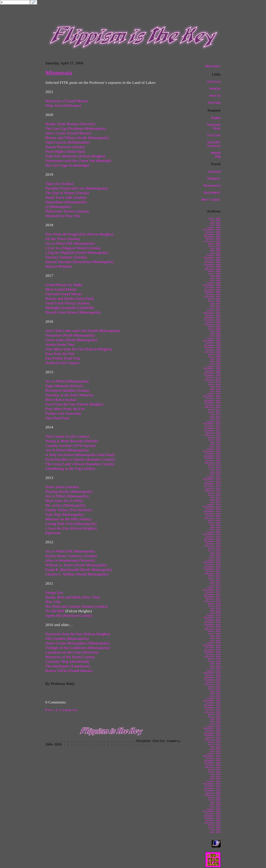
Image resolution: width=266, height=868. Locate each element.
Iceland (214, 172)
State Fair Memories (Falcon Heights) (75, 156)
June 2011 (215, 417)
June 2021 (215, 694)
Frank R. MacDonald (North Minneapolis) (79, 570)
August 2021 (214, 698)
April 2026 (214, 828)
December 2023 (212, 763)
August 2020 (214, 671)
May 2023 (216, 747)
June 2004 (215, 223)
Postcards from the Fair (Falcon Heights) (78, 634)
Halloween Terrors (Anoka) (67, 211)
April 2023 (214, 744)
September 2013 (212, 479)
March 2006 (214, 271)
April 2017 (214, 578)
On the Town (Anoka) (63, 239)
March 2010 (214, 382)
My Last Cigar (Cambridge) (67, 165)
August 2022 (214, 726)
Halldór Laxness (214, 144)
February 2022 (212, 712)
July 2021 (215, 696)
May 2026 (216, 830)
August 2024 (214, 781)
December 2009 (212, 375)
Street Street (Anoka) (62, 487)
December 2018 (212, 625)
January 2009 (213, 350)
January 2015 (213, 516)
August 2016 (214, 560)
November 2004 (212, 234)
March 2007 (214, 299)
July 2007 (215, 308)
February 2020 (212, 657)
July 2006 (215, 281)
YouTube (214, 103)
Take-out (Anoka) (59, 184)
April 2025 (214, 800)
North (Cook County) (62, 363)
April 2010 (214, 385)
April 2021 (214, 689)
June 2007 (215, 306)
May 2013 (216, 470)
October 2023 (213, 758)
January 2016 (213, 544)
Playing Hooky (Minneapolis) (69, 491)
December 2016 (212, 569)
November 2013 (212, 484)
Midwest (214, 179)
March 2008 (214, 327)
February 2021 (212, 685)
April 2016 (214, 551)
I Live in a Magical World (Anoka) (73, 248)
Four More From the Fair (65, 409)
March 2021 (214, 687)
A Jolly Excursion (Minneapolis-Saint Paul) (80, 455)
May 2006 (216, 276)
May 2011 (216, 415)
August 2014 (214, 504)
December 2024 (212, 791)
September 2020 (212, 673)
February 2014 (212, 491)
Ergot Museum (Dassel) (64, 386)
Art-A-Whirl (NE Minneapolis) (70, 243)
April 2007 (214, 301)
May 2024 (216, 774)
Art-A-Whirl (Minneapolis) (67, 381)
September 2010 (212, 396)
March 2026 (214, 825)
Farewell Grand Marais (64, 294)
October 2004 (213, 232)
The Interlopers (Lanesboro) (68, 666)
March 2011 (214, 410)
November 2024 (212, 788)
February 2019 (212, 629)
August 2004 (214, 228)
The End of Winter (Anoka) (67, 193)
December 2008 (212, 348)
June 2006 (215, 278)
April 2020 (214, 662)
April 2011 (214, 412)
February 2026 (212, 823)
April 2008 (214, 329)
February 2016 (212, 546)
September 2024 (212, 784)
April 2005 (214, 246)
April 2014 (214, 495)
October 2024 (213, 786)
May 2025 (216, 802)
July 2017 (215, 585)
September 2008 (212, 341)
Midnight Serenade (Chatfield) (70, 308)
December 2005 (212, 265)
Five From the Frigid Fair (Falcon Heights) (79, 234)
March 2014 (214, 493)
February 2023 (212, 740)
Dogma (216, 118)
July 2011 (215, 419)
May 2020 (216, 664)
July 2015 (215, 530)
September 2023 (212, 756)
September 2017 (212, 590)
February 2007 (212, 297)
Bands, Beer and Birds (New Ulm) (73, 597)
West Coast (211, 200)
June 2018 (215, 611)
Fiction (214, 135)
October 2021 (213, 703)
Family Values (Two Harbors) (69, 510)
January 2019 (213, 627)
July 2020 (215, 668)
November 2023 (212, 761)
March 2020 (214, 659)
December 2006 (212, 292)
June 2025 (215, 804)
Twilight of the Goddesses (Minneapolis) (78, 648)
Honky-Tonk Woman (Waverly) (70, 124)
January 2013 (213, 461)
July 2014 (215, 502)
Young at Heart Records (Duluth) (72, 441)
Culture (214, 82)
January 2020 (213, 655)
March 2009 (214, 355)
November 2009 (212, 373)
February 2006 (212, 269)
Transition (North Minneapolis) (70, 335)
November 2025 (212, 816)
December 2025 (212, 818)
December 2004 (212, 237)
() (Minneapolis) (58, 207)
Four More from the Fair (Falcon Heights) (79, 349)
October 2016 (213, 565)
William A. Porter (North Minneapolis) (76, 565)
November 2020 (212, 678)
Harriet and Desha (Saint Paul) (70, 298)
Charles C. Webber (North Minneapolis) (77, 574)
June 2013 (215, 472)
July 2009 (215, 364)
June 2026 (215, 832)
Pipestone (53, 533)
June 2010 (215, 389)
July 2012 (215, 447)
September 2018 (212, 618)
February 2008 (212, 325)
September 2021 (212, 701)
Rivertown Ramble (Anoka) (67, 390)
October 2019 (213, 648)
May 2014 (216, 498)
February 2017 (212, 574)
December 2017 (212, 597)
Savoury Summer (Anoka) (66, 257)
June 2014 (215, 500)
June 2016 (215, 555)
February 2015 (212, 518)
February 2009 (212, 352)
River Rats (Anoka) (61, 400)
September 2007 (212, 313)
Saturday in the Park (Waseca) (69, 395)
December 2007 (212, 320)
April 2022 (214, 717)
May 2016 (216, 553)
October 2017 (213, 592)
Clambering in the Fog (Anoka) (70, 468)
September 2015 (212, 534)
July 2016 (215, 558)
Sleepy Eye (54, 593)
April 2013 (214, 468)
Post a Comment (62, 710)
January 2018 (213, 599)
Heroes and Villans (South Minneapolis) (77, 138)
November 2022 (212, 733)
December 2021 (212, 708)
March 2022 (214, 715)
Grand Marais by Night (64, 285)
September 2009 (212, 368)
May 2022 (216, 719)
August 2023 (214, 754)
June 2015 (215, 528)
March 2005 (214, 244)
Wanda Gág (216, 155)
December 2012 (212, 458)
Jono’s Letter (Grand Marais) (68, 133)
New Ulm (53, 602)
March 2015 (214, 521)
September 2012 (212, 452)
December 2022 (212, 735)
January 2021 (213, 682)
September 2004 (212, 230)
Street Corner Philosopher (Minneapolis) (78, 643)
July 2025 (215, 807)
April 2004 (214, 218)
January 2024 (213, 765)
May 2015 (216, 525)
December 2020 (212, 680)
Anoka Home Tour (60, 344)
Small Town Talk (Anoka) (66, 197)
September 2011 (212, 424)
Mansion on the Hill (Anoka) (68, 519)
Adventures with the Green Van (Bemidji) (78, 161)
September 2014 (212, 507)
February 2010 (212, 380)
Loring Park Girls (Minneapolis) (71, 524)
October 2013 (213, 481)
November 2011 (212, 428)
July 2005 (215, 253)
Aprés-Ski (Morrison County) (69, 615)
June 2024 (215, 777)
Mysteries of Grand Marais (67, 101)
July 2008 (215, 336)
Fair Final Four (57, 418)
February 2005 (212, 241)
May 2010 (216, 387)
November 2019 (212, 650)
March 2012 (214, 438)
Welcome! (213, 66)
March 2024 (214, 770)
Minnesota (212, 186)
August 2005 (214, 255)
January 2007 (213, 295)
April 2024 (214, 772)
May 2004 (216, 221)
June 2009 (215, 361)
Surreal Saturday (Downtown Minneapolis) (79, 262)
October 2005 (213, 260)
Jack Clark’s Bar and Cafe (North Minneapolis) (83, 331)
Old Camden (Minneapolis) (67, 638)
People (215, 89)
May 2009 (216, 359)
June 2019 (215, 638)
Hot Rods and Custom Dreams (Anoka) (76, 606)
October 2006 (213, 288)
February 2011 (212, 408)
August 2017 (214, 588)
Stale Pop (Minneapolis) (65, 514)
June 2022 (215, 722)
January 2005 (213, 239)
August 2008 (214, 338)
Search (215, 96)
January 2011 (213, 405)
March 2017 (214, 576)
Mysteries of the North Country (70, 657)
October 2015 (213, 537)
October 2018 (213, 620)
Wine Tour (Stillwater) (63, 105)
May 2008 (216, 331)
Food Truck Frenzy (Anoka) (67, 303)
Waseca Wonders (59, 266)
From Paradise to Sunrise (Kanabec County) (80, 459)
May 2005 (216, 248)
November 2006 (212, 290)
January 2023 (213, 738)
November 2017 (212, 595)
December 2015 (212, 541)
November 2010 (212, 401)
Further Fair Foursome (63, 413)
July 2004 (215, 225)
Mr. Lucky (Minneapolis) (65, 505)
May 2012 (216, 442)
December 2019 (212, 652)
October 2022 (213, 731)
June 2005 (215, 251)
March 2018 (214, 604)
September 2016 (212, 562)
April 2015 (214, 523)
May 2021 (216, 692)
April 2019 (214, 634)
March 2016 (214, 548)
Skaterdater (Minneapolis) (66, 202)
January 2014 (213, 488)
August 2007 (214, 311)
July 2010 (215, 392)
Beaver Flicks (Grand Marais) (69, 671)
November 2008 (212, 345)
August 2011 (214, 422)
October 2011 (213, 426)
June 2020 (215, 666)
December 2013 (212, 486)
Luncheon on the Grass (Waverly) (72, 652)
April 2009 (214, 357)
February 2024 (212, 768)
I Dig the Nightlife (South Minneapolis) (77, 253)
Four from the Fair (60, 354)
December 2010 (212, 403)
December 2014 (212, 514)
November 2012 (212, 456)
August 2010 (214, 394)
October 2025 (213, 814)
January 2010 (213, 378)
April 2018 (214, 606)
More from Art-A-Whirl (64, 501)
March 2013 (214, 465)
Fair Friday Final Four (63, 358)
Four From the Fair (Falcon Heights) (74, 404)
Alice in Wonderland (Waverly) (70, 560)
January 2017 (213, 571)
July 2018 (215, 613)
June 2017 (215, 583)
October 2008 (213, 343)
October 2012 (213, 454)
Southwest (212, 193)
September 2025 (212, 811)
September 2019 (212, 645)
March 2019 (214, 631)
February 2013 (212, 463)
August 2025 (214, 809)
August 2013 (214, 477)
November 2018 (212, 622)
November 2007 (212, 318)
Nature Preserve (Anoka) (66, 147)
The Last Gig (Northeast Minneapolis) (76, 128)
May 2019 (216, 636)
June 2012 (215, 445)
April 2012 (214, 440)
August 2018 (214, 615)
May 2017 (216, 581)
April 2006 (214, 274)
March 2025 (214, 798)
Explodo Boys (214, 127)
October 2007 (213, 315)
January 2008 (213, 322)
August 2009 (214, 366)
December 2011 (212, 431)
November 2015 (212, 539)
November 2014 (212, 511)
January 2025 (213, 793)
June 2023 (215, 749)
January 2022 (213, 710)
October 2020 (213, 675)
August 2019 (214, 643)
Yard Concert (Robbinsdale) (67, 142)
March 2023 (214, 742)
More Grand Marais (61, 289)
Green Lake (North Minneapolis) (71, 340)
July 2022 (215, 724)
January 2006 (213, 267)
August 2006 (214, 283)
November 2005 (212, 262)
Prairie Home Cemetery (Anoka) (71, 556)
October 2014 (213, 509)
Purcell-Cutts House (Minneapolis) (73, 312)
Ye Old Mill (55, 611)
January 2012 (213, 433)
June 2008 (215, 334)
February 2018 (212, 601)
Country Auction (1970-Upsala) (70, 445)
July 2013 (215, 474)
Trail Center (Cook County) (67, 436)
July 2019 (215, 641)
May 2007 (216, 304)
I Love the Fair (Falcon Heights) (71, 528)
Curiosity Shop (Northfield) (67, 661)
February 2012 (212, 435)
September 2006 (212, 285)
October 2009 (213, 371)
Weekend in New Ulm (63, 216)
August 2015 (214, 532)
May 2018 (216, 608)
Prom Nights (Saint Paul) (65, 151)
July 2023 (215, 751)
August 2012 (214, 449)
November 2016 (212, 567)
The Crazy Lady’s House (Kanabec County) (80, 464)
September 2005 (212, 258)
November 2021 (212, 705)
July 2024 (215, 779)
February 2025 (212, 795)
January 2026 (213, 821)
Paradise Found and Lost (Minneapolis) (77, 188)
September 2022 (212, 728)
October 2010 (213, 398)
